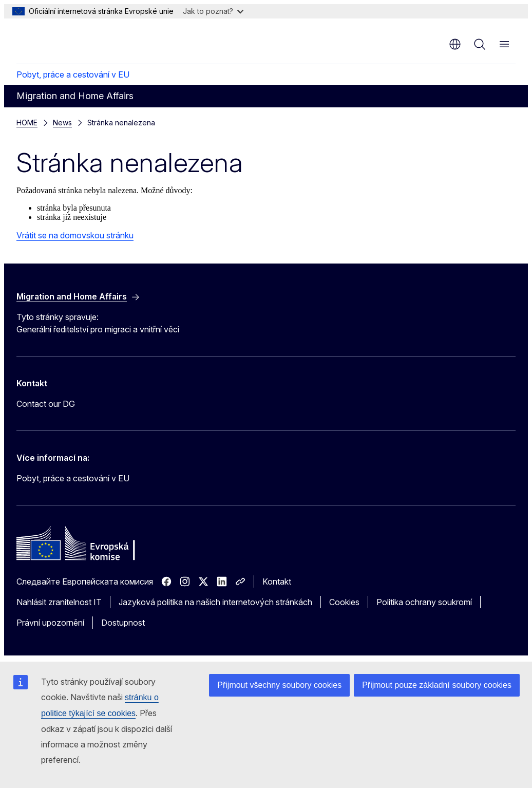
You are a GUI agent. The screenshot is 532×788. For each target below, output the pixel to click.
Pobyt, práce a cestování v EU (73, 74)
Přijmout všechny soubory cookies (279, 685)
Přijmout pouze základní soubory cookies (437, 685)
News (62, 123)
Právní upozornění (50, 623)
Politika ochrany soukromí (424, 602)
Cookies (344, 602)
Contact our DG (46, 404)
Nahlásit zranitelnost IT (59, 602)
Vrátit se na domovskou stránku (75, 235)
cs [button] (455, 44)
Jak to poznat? (213, 11)
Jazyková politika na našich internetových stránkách (215, 602)
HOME (27, 123)
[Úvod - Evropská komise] (79, 40)
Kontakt (277, 581)
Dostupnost (123, 623)
